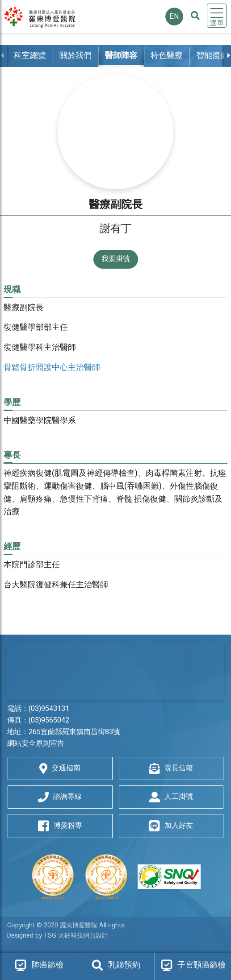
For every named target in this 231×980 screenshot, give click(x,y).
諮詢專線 (60, 797)
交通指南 (60, 768)
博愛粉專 (60, 826)
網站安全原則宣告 (36, 743)
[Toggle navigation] (217, 16)
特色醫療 (167, 56)
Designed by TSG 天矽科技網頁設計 (58, 936)
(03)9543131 (49, 709)
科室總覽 (30, 56)
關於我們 (76, 56)
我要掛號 (116, 259)
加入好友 (171, 826)
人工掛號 (171, 797)
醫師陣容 (121, 56)
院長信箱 (171, 768)
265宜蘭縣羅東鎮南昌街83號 (74, 732)
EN (174, 17)
